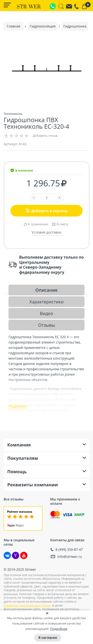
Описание (46, 290)
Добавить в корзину (46, 210)
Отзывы (46, 325)
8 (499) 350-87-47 (69, 550)
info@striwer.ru (70, 557)
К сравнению (38, 224)
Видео (46, 313)
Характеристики (46, 302)
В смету (62, 224)
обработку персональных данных (28, 605)
